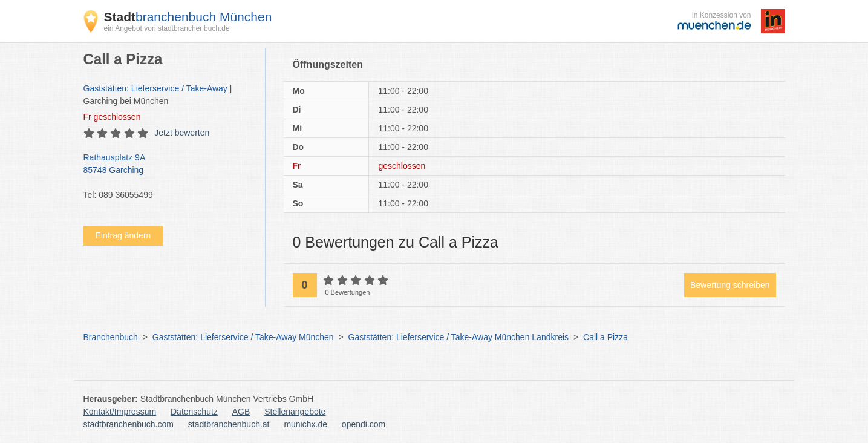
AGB (241, 412)
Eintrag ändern (123, 235)
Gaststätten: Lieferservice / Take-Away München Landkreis (458, 337)
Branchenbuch (111, 337)
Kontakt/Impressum (120, 412)
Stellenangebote (295, 412)
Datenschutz (194, 412)
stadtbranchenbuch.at (229, 424)
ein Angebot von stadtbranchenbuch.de (167, 28)
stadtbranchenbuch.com (129, 424)
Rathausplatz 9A (168, 165)
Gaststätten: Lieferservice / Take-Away (155, 88)
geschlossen (112, 117)
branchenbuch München (188, 17)
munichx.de (305, 424)
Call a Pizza (605, 337)
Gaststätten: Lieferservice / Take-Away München (243, 337)
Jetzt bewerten (182, 133)
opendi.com (364, 424)
